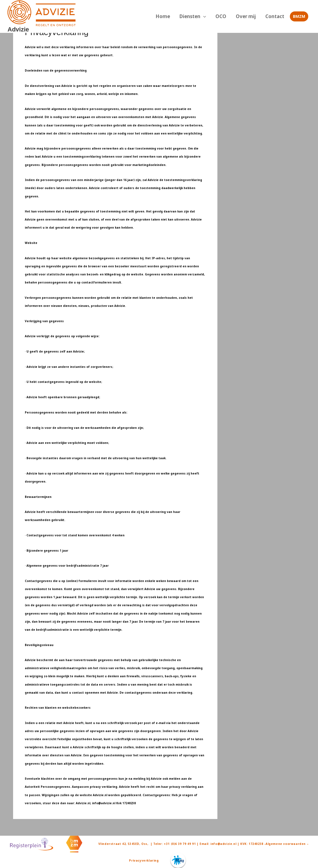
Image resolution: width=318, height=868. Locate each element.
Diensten (204, 16)
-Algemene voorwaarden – (286, 844)
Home (178, 16)
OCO (229, 16)
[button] (215, 16)
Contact (276, 16)
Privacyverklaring (144, 860)
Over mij (251, 16)
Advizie (18, 29)
